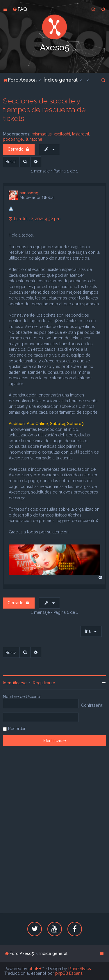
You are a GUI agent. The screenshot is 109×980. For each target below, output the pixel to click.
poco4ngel (13, 139)
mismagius (42, 134)
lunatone (34, 139)
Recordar (17, 729)
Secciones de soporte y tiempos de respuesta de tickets (44, 110)
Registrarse (44, 683)
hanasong (29, 193)
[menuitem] (20, 9)
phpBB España (69, 973)
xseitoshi (62, 134)
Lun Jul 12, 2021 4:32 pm (35, 219)
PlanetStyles (80, 969)
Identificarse (15, 683)
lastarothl (81, 134)
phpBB (35, 969)
